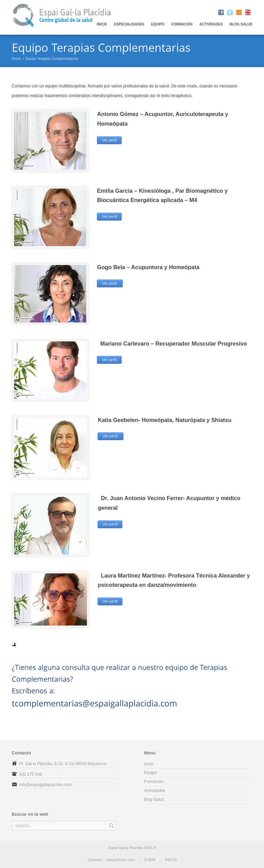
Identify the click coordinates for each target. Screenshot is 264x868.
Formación (182, 24)
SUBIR (150, 860)
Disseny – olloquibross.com (111, 860)
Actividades (211, 24)
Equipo (150, 773)
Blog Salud (241, 24)
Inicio (102, 24)
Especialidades (129, 24)
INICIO (171, 860)
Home (16, 59)
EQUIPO (158, 24)
